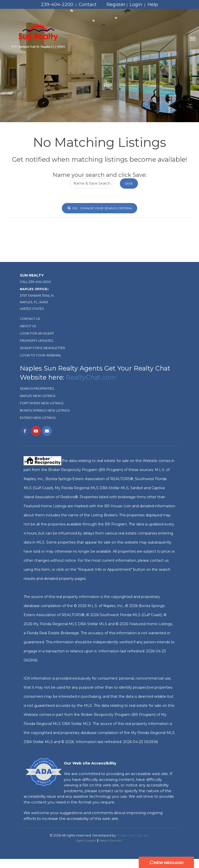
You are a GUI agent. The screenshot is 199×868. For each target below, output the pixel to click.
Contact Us (30, 319)
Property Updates (37, 341)
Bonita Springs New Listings (45, 410)
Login (136, 5)
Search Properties (37, 389)
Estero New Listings (38, 418)
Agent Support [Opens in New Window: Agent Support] (86, 841)
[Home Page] (38, 39)
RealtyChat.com (91, 377)
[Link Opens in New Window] (25, 431)
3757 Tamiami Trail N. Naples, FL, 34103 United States (37, 299)
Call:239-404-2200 (35, 282)
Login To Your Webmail (41, 355)
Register (116, 5)
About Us (28, 326)
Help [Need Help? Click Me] (153, 5)
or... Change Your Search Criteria (99, 208)
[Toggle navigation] (193, 39)
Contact (88, 5)
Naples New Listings (38, 396)
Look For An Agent (37, 333)
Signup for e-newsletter (42, 348)
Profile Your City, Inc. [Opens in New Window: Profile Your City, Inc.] (133, 835)
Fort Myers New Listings (42, 403)
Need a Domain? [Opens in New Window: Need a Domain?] (111, 841)
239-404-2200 (57, 5)
